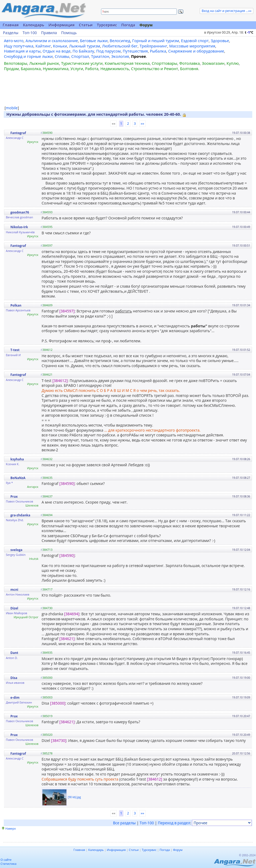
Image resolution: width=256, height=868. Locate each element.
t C (249, 32)
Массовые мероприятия (192, 46)
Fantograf (18, 133)
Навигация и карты (22, 51)
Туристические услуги (82, 63)
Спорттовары (165, 63)
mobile (12, 108)
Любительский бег (120, 46)
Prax (14, 497)
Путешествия (135, 51)
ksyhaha (17, 459)
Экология (120, 56)
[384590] (67, 483)
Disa (14, 678)
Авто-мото (14, 41)
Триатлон (100, 56)
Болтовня (189, 69)
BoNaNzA (18, 478)
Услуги (77, 69)
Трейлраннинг (153, 46)
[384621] (67, 639)
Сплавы (62, 56)
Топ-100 (30, 33)
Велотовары (16, 63)
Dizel (14, 608)
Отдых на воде (57, 51)
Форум (146, 25)
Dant (14, 653)
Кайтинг (43, 46)
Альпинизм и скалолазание (52, 41)
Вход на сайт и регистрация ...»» (227, 11)
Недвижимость (115, 69)
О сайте (6, 860)
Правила (49, 33)
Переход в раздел (174, 823)
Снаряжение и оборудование (196, 51)
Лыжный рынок (44, 63)
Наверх (11, 828)
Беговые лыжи (94, 41)
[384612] (60, 381)
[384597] (67, 311)
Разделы (11, 33)
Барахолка (31, 69)
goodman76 (20, 212)
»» (142, 123)
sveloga (16, 550)
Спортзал (80, 56)
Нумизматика (55, 69)
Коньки (60, 46)
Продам (11, 69)
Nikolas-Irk (19, 227)
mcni (14, 590)
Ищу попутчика (19, 46)
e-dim (15, 698)
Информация (62, 25)
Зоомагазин (213, 63)
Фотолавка (189, 63)
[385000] (58, 703)
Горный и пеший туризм (156, 41)
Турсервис (107, 25)
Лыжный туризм (85, 46)
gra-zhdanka (20, 515)
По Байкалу (83, 51)
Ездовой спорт (195, 41)
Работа (92, 69)
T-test (15, 350)
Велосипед (120, 41)
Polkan (16, 305)
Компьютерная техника (127, 63)
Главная (11, 25)
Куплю (233, 63)
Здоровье (220, 41)
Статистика (9, 864)
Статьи (86, 25)
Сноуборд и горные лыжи (28, 56)
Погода (128, 25)
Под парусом (109, 51)
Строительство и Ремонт (154, 69)
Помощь (69, 33)
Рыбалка (158, 51)
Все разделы (124, 823)
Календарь (34, 25)
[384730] (59, 740)
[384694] (72, 614)
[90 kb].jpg (75, 797)
